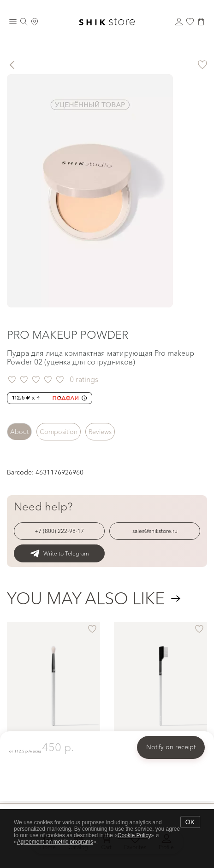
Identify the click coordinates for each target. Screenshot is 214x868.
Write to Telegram (59, 553)
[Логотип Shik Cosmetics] (107, 22)
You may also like (86, 598)
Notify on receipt (171, 747)
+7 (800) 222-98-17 (59, 531)
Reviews (100, 432)
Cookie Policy (134, 835)
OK (190, 822)
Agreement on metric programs (55, 842)
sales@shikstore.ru (155, 531)
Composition (59, 432)
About (19, 432)
